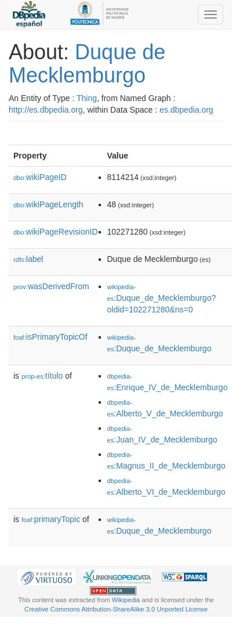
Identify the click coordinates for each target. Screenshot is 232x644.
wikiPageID (40, 177)
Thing (87, 98)
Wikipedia (126, 600)
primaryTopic (51, 519)
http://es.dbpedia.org (46, 110)
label (28, 259)
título (42, 376)
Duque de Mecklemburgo (87, 64)
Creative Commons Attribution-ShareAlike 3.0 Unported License (116, 609)
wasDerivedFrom (51, 286)
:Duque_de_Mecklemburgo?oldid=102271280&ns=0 (162, 299)
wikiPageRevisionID (56, 232)
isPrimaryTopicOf (50, 337)
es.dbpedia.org (186, 110)
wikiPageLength (48, 204)
